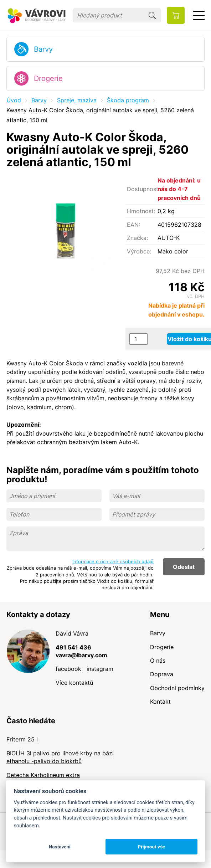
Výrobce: (139, 251)
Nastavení (60, 847)
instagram (100, 669)
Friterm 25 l (22, 739)
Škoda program (128, 100)
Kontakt (160, 702)
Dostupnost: (142, 189)
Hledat (152, 15)
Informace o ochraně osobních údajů (113, 561)
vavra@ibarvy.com (81, 655)
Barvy (43, 49)
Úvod (14, 100)
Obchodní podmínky (177, 688)
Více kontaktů (74, 683)
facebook (68, 669)
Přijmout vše (151, 847)
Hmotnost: (141, 211)
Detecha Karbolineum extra (43, 775)
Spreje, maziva (77, 100)
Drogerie (48, 78)
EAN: (133, 225)
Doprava (162, 674)
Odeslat (184, 567)
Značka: (137, 238)
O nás (158, 661)
